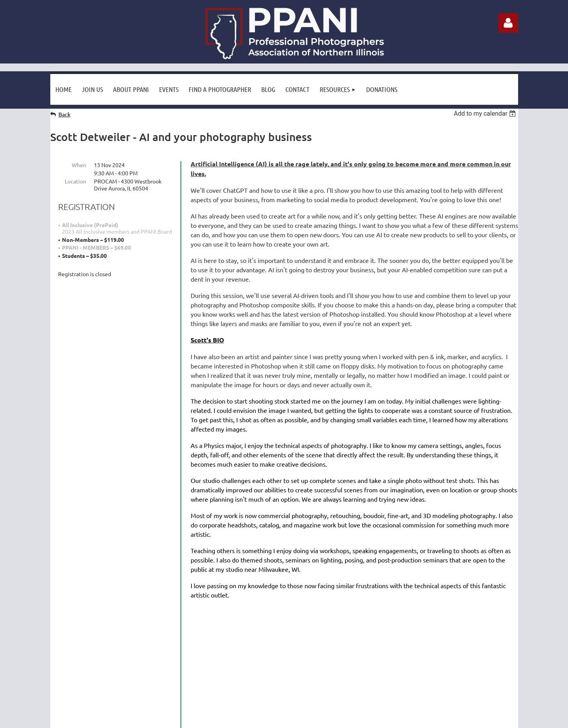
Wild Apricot (425, 720)
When (79, 165)
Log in (508, 23)
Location (75, 181)
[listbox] (486, 114)
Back (65, 114)
